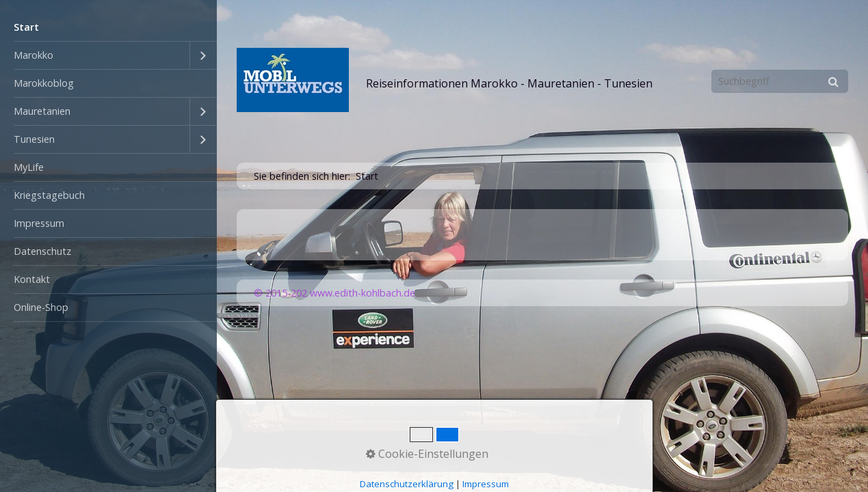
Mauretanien (42, 111)
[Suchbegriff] (780, 81)
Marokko (34, 55)
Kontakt (32, 279)
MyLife (29, 167)
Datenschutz (42, 251)
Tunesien (34, 139)
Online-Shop (41, 307)
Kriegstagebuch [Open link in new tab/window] (49, 195)
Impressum (39, 223)
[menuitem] (108, 28)
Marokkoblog (44, 83)
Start (26, 27)
